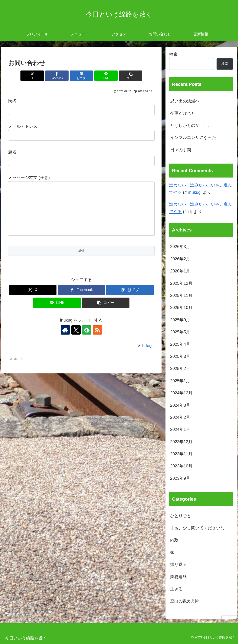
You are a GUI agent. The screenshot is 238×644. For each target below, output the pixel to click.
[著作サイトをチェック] (65, 330)
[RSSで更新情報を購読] (97, 330)
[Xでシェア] (32, 76)
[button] (131, 76)
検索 (173, 54)
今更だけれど (183, 113)
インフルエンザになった (193, 138)
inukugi (195, 192)
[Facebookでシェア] (57, 76)
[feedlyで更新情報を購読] (87, 330)
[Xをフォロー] (76, 330)
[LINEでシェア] (106, 76)
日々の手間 (181, 150)
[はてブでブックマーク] (81, 76)
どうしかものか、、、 (191, 125)
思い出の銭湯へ (185, 101)
